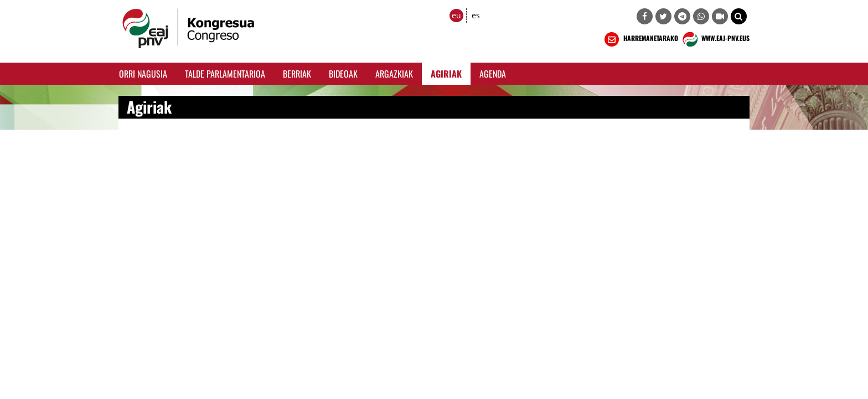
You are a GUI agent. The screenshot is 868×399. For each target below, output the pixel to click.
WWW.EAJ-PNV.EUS (715, 39)
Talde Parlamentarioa (225, 74)
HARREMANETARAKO (640, 39)
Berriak (297, 74)
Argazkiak (394, 74)
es (476, 15)
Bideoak (343, 74)
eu (456, 15)
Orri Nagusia (143, 74)
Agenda (493, 74)
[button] (739, 16)
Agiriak (446, 74)
